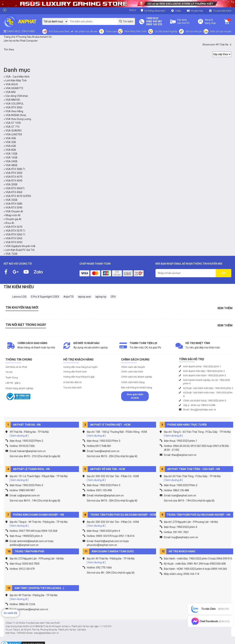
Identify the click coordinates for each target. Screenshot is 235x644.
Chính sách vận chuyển (133, 367)
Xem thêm (225, 308)
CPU (113, 297)
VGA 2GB (11, 142)
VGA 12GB (11, 154)
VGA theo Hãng (14, 111)
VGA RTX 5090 (14, 208)
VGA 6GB (11, 146)
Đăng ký (209, 20)
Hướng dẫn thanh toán (75, 372)
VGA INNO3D (13, 100)
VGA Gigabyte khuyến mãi (20, 246)
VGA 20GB (11, 184)
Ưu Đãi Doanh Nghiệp (166, 31)
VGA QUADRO (14, 131)
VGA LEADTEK (14, 134)
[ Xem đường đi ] (19, 436)
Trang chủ (9, 37)
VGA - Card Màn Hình (18, 77)
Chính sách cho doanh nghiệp (137, 377)
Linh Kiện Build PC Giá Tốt (20, 250)
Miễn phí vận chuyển (221, 31)
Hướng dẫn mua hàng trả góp (79, 377)
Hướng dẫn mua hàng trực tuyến (80, 367)
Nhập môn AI (13, 215)
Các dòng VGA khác (17, 96)
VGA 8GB (11, 150)
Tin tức (9, 372)
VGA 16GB (11, 158)
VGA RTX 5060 (14, 238)
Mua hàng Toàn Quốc (136, 31)
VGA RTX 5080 (14, 204)
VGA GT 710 (12, 127)
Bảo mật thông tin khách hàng (137, 388)
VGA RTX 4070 (14, 177)
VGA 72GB (11, 254)
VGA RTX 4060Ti (15, 188)
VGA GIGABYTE (14, 88)
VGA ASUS (12, 84)
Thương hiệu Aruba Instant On (34, 37)
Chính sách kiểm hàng (133, 382)
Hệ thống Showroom (153, 11)
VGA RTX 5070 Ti (15, 231)
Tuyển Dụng (12, 377)
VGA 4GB (11, 138)
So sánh (10, 613)
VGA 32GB (11, 200)
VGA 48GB (11, 165)
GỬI (223, 273)
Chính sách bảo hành (132, 372)
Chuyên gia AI (13, 219)
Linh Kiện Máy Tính (16, 80)
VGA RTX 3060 (14, 107)
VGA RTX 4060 (14, 192)
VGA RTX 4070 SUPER (18, 196)
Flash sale (111, 31)
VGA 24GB (11, 161)
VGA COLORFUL (15, 104)
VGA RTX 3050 (14, 173)
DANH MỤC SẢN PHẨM (19, 31)
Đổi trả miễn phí (194, 31)
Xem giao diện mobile (135, 396)
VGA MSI (11, 92)
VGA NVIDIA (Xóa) (16, 115)
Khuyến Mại (197, 11)
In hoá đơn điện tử (73, 382)
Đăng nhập (210, 23)
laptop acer (85, 297)
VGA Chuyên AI (14, 211)
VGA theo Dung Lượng (18, 119)
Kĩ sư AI (10, 223)
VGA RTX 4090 (14, 181)
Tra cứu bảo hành (222, 11)
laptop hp (101, 297)
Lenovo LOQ (19, 297)
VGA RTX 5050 (14, 242)
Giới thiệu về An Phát (16, 367)
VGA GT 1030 (13, 123)
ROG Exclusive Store (59, 31)
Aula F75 (69, 297)
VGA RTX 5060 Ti (15, 235)
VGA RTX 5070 (14, 227)
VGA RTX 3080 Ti (15, 169)
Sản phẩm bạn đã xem (86, 31)
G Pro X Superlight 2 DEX (45, 297)
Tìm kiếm (126, 21)
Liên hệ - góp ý (13, 383)
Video (178, 11)
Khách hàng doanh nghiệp (19, 388)
